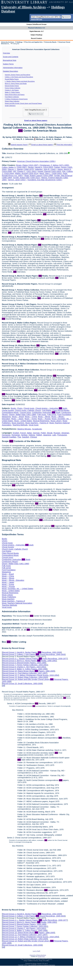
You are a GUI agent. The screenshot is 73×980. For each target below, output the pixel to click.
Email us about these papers (36, 120)
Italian (29, 433)
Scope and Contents (11, 57)
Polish (43, 433)
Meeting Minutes (24, 429)
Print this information (63, 145)
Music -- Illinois (44, 417)
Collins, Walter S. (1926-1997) (14, 167)
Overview (6, 53)
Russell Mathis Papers (12, 79)
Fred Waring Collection (12, 97)
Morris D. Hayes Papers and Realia (16, 84)
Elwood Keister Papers (12, 86)
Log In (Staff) (36, 951)
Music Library (56, 421)
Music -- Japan (17, 419)
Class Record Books (61, 410)
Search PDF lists (37, 19)
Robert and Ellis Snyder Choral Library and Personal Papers (23, 103)
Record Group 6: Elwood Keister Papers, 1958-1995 (24, 663)
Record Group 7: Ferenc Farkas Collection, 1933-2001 (25, 665)
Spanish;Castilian (9, 437)
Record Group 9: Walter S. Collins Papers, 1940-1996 (25, 669)
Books (13, 408)
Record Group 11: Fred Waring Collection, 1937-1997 (24, 673)
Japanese (47, 435)
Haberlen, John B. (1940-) (46, 169)
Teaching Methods (20, 425)
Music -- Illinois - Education (13, 580)
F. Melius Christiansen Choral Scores (16, 99)
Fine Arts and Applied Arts (34, 42)
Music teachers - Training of (37, 423)
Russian (57, 433)
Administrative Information (13, 68)
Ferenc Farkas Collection (13, 88)
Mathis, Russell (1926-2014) (27, 174)
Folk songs (52, 415)
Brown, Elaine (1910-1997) (27, 165)
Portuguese (62, 435)
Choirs (20, 408)
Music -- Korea (31, 419)
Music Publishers (9, 597)
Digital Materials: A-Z (37, 31)
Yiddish (39, 435)
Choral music (29, 408)
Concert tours (25, 412)
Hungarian (6, 435)
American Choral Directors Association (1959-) (36, 161)
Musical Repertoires (41, 421)
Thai (19, 437)
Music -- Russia (44, 419)
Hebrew (32, 435)
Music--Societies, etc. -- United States (17, 589)
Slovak (50, 433)
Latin (54, 435)
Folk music (42, 415)
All (3, 686)
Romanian (16, 435)
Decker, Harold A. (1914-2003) (41, 167)
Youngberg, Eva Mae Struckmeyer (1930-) (45, 180)
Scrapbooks (37, 429)
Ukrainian (65, 433)
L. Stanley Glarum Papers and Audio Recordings (20, 81)
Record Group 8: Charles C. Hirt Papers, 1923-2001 (24, 667)
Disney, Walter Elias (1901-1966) (23, 415)
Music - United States (23, 421)
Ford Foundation (64, 415)
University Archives (8, 42)
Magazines (6, 417)
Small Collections (10, 106)
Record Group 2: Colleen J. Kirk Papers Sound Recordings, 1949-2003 (34, 654)
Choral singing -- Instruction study (51, 408)
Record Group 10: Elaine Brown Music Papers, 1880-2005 (28, 671)
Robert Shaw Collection (12, 101)
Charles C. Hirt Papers (12, 90)
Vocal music (34, 425)
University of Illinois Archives (24, 7)
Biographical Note (10, 60)
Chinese (34, 437)
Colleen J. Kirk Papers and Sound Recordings (19, 77)
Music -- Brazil (18, 417)
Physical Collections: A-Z (36, 28)
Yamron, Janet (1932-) (17, 180)
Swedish (25, 437)
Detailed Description (11, 71)
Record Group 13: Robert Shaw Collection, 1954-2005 (25, 677)
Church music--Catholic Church (28, 410)
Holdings (20, 42)
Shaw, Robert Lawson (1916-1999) (39, 176)
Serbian (24, 435)
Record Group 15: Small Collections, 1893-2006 (22, 684)
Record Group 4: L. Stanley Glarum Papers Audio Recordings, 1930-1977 (35, 659)
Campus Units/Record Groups (36, 24)
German (36, 433)
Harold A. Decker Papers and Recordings (18, 75)
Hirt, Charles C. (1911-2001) (25, 171)
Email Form (41, 957)
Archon (35, 964)
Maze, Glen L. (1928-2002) (51, 174)
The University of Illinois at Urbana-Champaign (42, 965)
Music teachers (18, 423)
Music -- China (31, 417)
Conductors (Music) (10, 562)
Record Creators (37, 38)
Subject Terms (8, 64)
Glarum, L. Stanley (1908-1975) (21, 169)
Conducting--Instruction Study (46, 412)
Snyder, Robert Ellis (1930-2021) (27, 178)
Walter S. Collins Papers (12, 92)
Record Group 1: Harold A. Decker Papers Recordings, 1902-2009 (32, 652)
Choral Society (8, 410)
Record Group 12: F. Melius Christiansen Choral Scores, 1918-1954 (30, 675)
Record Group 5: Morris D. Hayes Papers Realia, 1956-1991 (29, 661)
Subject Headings (37, 35)
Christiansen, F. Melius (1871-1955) (54, 165)
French (23, 433)
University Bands (51, 42)
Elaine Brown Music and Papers (15, 95)
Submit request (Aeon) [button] (18, 145)
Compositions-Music (10, 412)
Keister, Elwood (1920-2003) (49, 171)
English (16, 433)
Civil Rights (47, 410)
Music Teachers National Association (17, 603)
